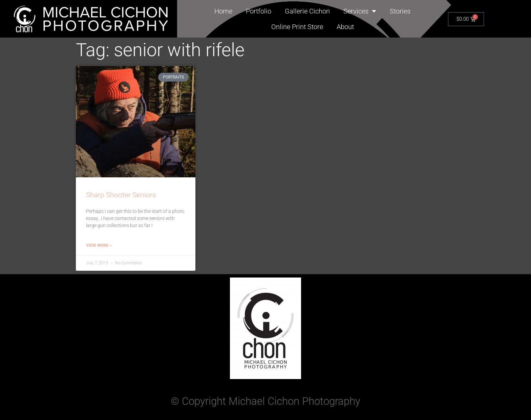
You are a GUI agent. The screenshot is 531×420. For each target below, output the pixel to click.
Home (223, 11)
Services (360, 11)
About (345, 27)
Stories (400, 11)
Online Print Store (297, 27)
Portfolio (259, 11)
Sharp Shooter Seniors (121, 195)
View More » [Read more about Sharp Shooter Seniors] (99, 245)
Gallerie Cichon (307, 11)
